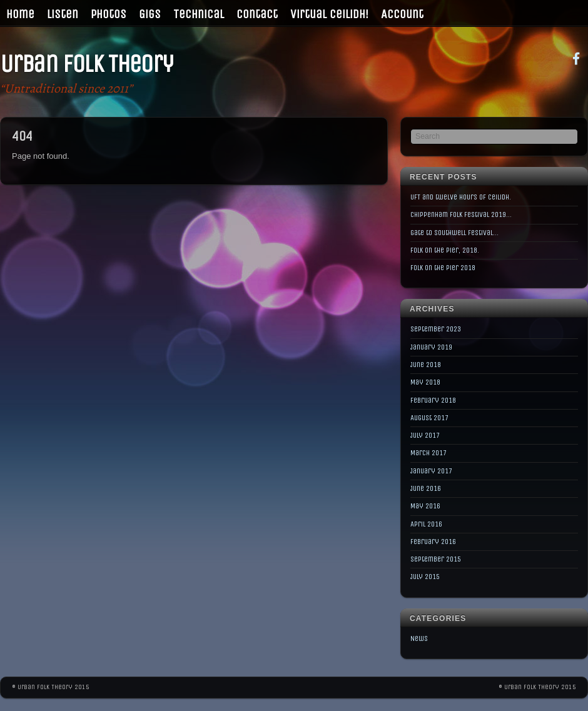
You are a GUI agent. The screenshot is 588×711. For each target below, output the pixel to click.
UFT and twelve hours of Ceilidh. (461, 197)
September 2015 (436, 559)
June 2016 (426, 488)
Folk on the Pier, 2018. (445, 250)
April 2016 (426, 524)
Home (20, 14)
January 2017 (431, 471)
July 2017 (425, 435)
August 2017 (429, 418)
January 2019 (431, 347)
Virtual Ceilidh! (329, 14)
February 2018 (433, 400)
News (419, 638)
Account (402, 14)
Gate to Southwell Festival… (454, 233)
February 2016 (433, 542)
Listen (63, 14)
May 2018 (425, 382)
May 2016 (425, 506)
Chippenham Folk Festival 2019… (461, 214)
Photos (109, 14)
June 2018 (426, 365)
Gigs (150, 14)
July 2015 (425, 577)
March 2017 (428, 453)
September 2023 (436, 329)
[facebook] (576, 58)
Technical (199, 14)
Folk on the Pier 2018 (443, 268)
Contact (257, 14)
